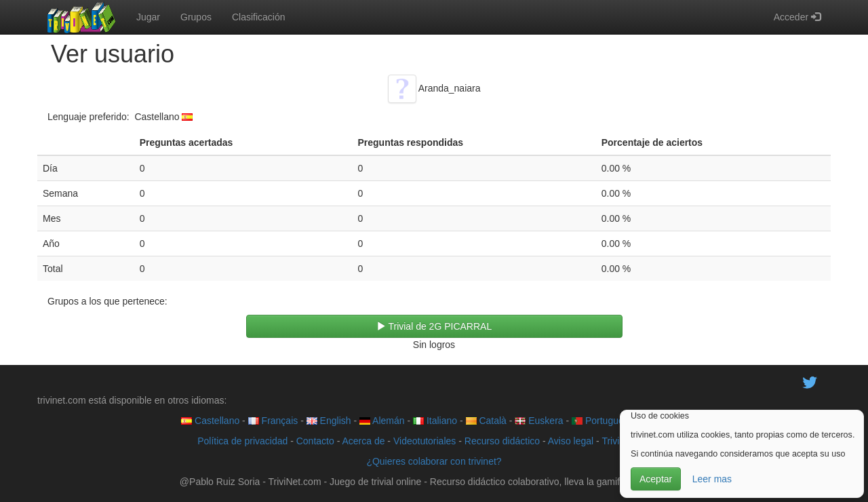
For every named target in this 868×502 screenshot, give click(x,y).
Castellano (210, 421)
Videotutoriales (425, 441)
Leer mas (712, 479)
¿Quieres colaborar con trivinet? (434, 461)
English (329, 421)
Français (273, 421)
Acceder (797, 17)
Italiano (435, 421)
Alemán (382, 421)
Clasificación (259, 17)
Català (486, 421)
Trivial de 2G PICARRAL (434, 326)
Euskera (539, 421)
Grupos (196, 17)
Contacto (315, 441)
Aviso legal (571, 441)
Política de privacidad (242, 441)
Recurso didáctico (502, 441)
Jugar (148, 17)
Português (600, 421)
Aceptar (656, 479)
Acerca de (363, 441)
